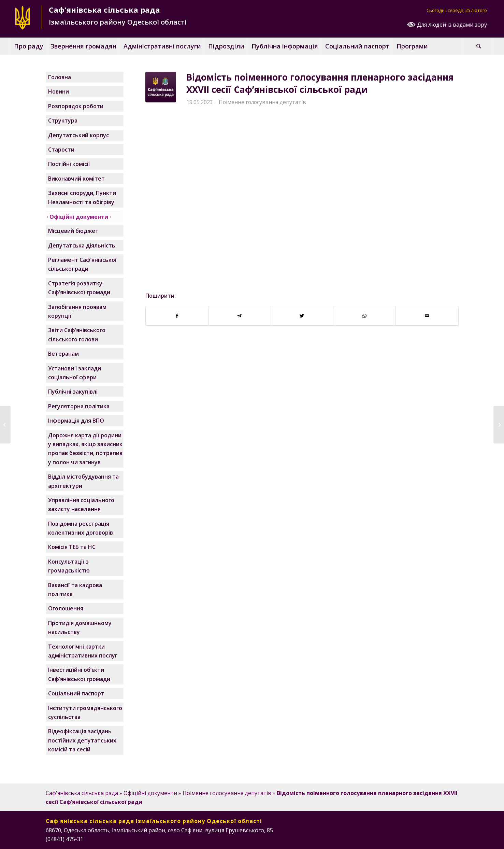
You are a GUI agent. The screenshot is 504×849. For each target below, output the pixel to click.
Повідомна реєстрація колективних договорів (81, 528)
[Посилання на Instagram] (433, 838)
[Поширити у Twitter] (302, 316)
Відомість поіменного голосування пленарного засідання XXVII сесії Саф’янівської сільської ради (320, 83)
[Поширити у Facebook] (177, 316)
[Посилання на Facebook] (423, 838)
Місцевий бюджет (73, 231)
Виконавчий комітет (76, 179)
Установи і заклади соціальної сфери (75, 373)
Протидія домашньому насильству (80, 627)
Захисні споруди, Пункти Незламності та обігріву (82, 197)
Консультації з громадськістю (69, 566)
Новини (59, 91)
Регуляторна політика (79, 406)
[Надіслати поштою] (427, 316)
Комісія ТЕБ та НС (72, 547)
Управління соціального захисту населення (81, 505)
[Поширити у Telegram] (240, 316)
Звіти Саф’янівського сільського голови (77, 335)
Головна (60, 77)
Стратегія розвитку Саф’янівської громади (79, 288)
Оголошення (66, 608)
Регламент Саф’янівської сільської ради (82, 264)
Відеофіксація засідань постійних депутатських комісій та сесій (82, 740)
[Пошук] (478, 46)
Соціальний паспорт (76, 693)
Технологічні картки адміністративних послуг (83, 651)
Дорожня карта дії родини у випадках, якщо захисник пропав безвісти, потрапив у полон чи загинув (85, 449)
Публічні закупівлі (73, 392)
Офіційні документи (79, 217)
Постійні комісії (69, 164)
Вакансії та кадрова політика (75, 590)
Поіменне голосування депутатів (262, 102)
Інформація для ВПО (76, 421)
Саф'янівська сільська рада (82, 793)
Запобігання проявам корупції (77, 311)
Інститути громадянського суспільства (85, 712)
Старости (61, 150)
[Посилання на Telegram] (453, 838)
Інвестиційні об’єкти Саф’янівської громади (79, 674)
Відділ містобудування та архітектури (83, 481)
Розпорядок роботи (76, 106)
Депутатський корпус (78, 135)
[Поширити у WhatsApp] (364, 316)
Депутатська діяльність (82, 245)
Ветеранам (63, 354)
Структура (63, 121)
